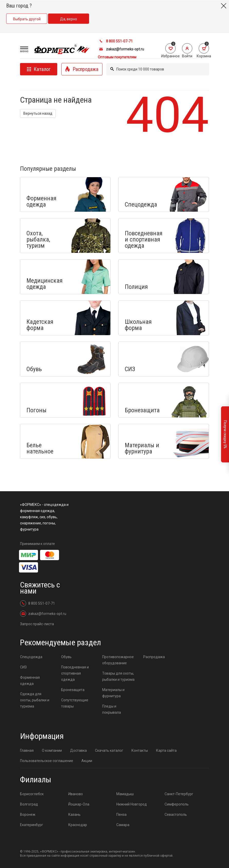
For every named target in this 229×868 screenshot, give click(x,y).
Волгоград (29, 804)
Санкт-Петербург (179, 794)
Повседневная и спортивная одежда (75, 673)
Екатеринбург (32, 825)
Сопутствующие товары (75, 703)
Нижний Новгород (132, 804)
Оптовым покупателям (117, 57)
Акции (87, 761)
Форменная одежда (30, 681)
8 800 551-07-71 (115, 41)
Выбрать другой (27, 19)
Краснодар (78, 825)
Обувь (66, 657)
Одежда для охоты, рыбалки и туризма (35, 700)
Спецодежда (31, 657)
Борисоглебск (32, 794)
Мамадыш (125, 794)
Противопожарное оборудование (118, 660)
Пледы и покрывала (112, 709)
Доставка (78, 750)
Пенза (121, 815)
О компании (52, 750)
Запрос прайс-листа (37, 624)
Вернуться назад (38, 113)
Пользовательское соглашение (47, 761)
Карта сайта (166, 750)
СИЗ (23, 667)
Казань (74, 815)
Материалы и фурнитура (113, 693)
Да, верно (69, 19)
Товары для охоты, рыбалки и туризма (118, 676)
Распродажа (154, 657)
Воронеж (28, 815)
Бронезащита (73, 690)
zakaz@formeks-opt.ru (121, 49)
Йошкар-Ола (79, 804)
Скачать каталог (109, 750)
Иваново (76, 794)
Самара (123, 825)
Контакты (140, 750)
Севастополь (176, 815)
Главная (27, 750)
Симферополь (177, 804)
